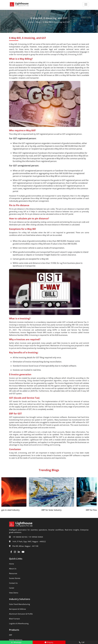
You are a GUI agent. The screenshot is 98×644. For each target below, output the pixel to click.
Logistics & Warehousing (19, 623)
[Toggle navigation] (86, 4)
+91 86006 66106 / (20, 537)
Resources (13, 573)
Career (12, 588)
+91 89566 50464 (36, 537)
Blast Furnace (14, 619)
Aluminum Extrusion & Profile (21, 614)
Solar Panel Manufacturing (19, 604)
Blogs (38, 22)
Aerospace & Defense (17, 609)
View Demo (14, 593)
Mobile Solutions (16, 640)
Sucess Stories (15, 578)
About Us (13, 569)
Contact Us (13, 583)
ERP (11, 635)
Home (31, 22)
